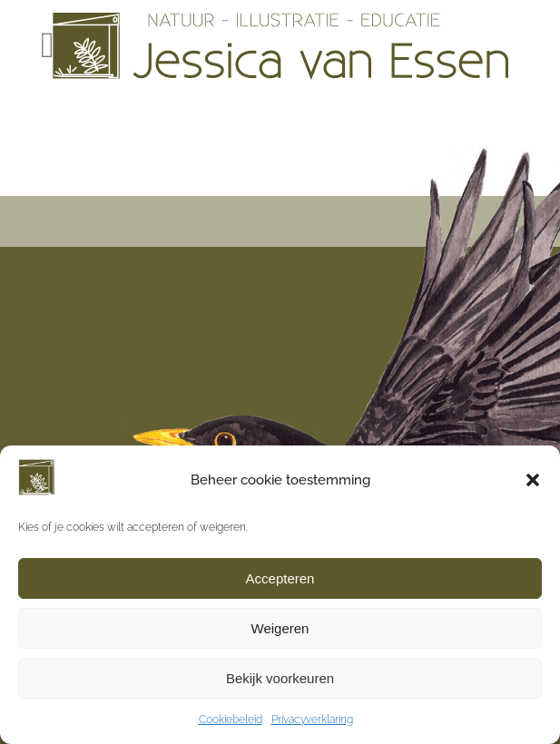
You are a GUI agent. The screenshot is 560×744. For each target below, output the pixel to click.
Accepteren (280, 578)
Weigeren (280, 628)
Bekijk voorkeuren (280, 678)
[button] (533, 480)
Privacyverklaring (312, 720)
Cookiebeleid (231, 720)
